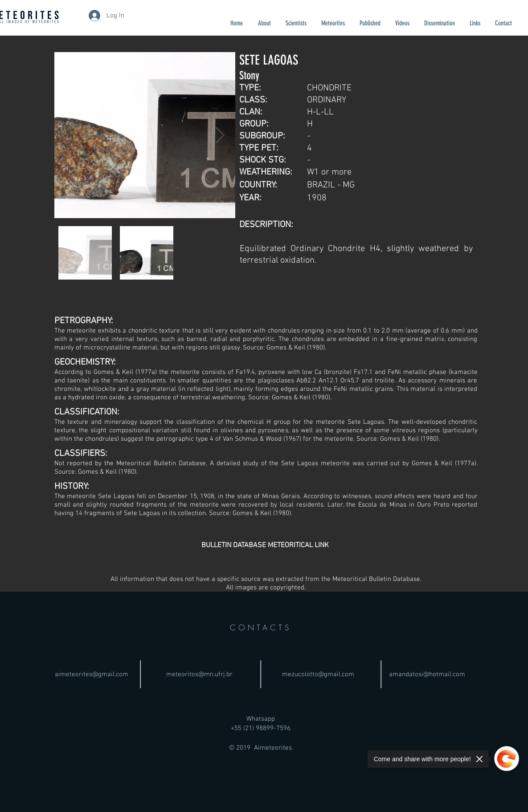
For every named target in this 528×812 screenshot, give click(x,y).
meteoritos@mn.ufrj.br (199, 674)
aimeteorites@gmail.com (92, 674)
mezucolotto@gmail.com (318, 674)
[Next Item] (220, 135)
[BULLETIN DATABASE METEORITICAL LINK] (265, 545)
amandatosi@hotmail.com (427, 674)
